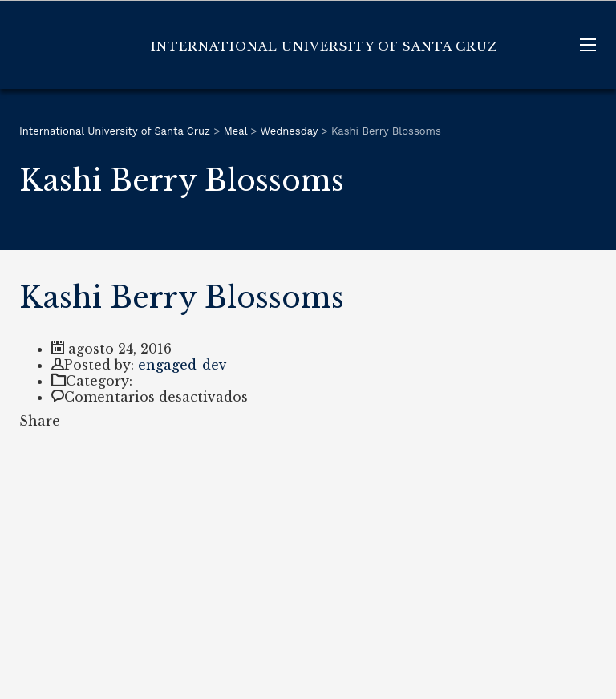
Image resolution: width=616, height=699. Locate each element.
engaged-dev (182, 365)
